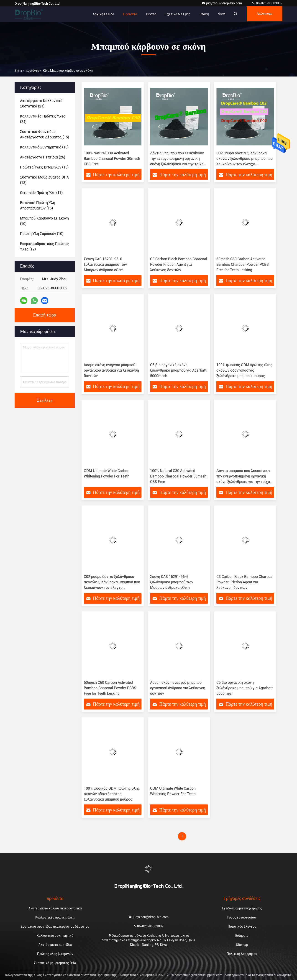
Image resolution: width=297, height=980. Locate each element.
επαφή (201, 14)
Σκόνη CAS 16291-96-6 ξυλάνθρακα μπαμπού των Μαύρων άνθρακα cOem (105, 264)
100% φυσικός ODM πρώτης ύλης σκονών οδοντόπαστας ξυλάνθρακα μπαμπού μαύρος (244, 370)
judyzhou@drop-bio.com (222, 3)
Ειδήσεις (242, 936)
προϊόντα (32, 71)
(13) (44, 167)
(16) (44, 147)
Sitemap (242, 945)
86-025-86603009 (267, 3)
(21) (41, 103)
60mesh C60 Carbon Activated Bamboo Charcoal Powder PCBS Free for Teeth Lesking (243, 264)
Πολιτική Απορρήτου (242, 954)
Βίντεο (148, 14)
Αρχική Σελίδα (100, 14)
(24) (43, 119)
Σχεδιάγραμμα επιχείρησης (242, 908)
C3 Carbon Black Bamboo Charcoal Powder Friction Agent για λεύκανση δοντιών (179, 264)
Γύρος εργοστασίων (242, 917)
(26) (43, 157)
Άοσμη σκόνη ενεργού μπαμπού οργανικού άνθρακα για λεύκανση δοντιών (111, 370)
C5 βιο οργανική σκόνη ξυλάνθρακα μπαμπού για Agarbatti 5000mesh (179, 370)
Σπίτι (18, 71)
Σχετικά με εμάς (175, 14)
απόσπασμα (264, 14)
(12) (44, 246)
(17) (41, 193)
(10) (44, 221)
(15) (45, 134)
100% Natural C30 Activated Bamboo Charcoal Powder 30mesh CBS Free (112, 159)
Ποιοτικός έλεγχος (242, 926)
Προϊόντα (127, 14)
